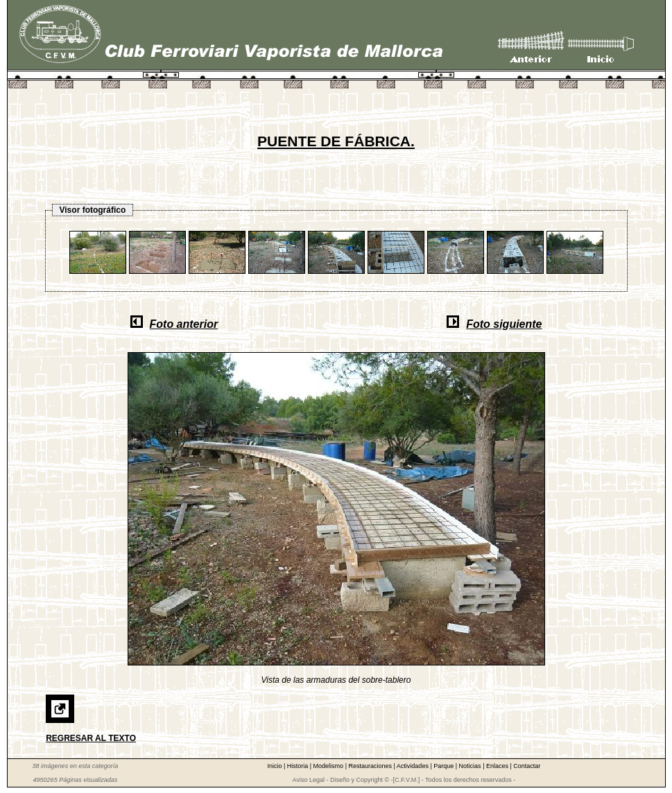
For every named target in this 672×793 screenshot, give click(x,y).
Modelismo (329, 766)
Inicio (275, 766)
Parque (445, 766)
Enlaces (498, 766)
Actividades (414, 766)
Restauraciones (371, 766)
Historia (299, 766)
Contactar (527, 766)
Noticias (471, 766)
